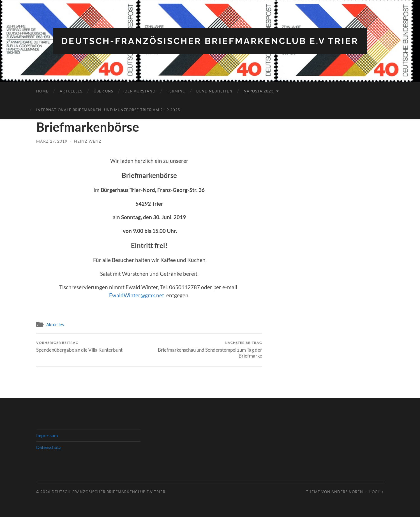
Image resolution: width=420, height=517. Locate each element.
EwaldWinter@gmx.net (137, 295)
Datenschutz (49, 447)
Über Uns (103, 91)
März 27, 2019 (52, 141)
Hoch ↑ (376, 492)
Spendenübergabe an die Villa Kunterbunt (79, 346)
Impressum (47, 435)
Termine (176, 91)
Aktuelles (71, 91)
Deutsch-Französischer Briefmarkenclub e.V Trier (210, 41)
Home (42, 91)
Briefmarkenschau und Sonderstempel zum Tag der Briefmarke (207, 349)
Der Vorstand (140, 91)
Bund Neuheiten (214, 91)
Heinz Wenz (88, 141)
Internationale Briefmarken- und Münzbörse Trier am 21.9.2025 (108, 110)
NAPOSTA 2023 (259, 91)
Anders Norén (347, 492)
